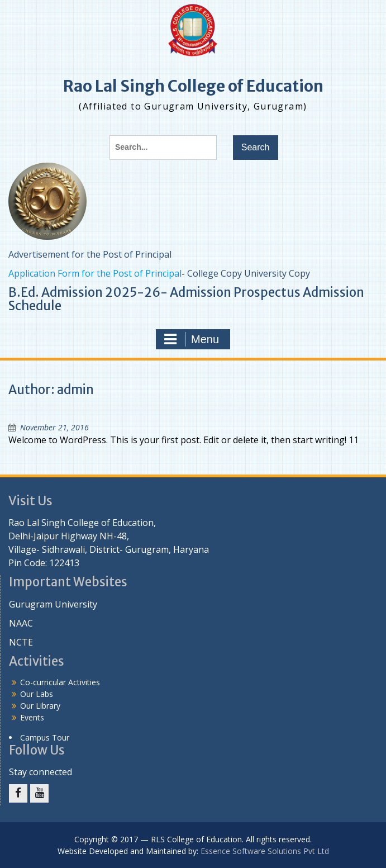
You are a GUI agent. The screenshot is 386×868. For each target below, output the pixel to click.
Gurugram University (53, 604)
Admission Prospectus (235, 292)
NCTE (21, 642)
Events (32, 717)
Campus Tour (45, 737)
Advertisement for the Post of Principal (90, 254)
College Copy (215, 273)
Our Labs (37, 694)
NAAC (21, 623)
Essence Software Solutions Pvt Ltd (265, 851)
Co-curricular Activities (60, 682)
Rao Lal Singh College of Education (193, 86)
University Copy (277, 273)
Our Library (40, 706)
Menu (192, 339)
